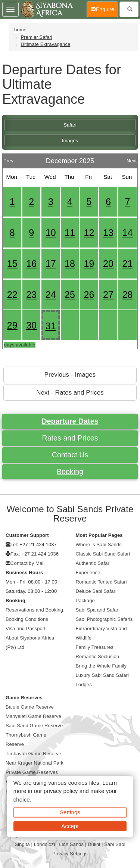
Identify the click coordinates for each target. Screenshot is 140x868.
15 (12, 264)
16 (31, 264)
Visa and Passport (26, 629)
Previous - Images (70, 375)
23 (31, 295)
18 (70, 264)
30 (31, 325)
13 (108, 233)
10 (51, 233)
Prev (8, 159)
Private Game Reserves (32, 772)
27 (108, 295)
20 (108, 264)
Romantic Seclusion (98, 657)
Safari (70, 125)
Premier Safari (36, 37)
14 (127, 233)
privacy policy (61, 791)
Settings (70, 812)
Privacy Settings (70, 854)
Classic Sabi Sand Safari (103, 554)
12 (89, 233)
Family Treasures (95, 647)
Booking (70, 472)
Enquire (105, 9)
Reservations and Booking (34, 610)
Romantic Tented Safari (101, 582)
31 (51, 326)
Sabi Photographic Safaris (104, 619)
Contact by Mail (27, 563)
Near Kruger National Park (35, 763)
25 (70, 295)
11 (70, 233)
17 (51, 264)
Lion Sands (71, 844)
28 (127, 295)
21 (127, 264)
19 (89, 264)
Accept (70, 826)
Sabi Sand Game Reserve (34, 726)
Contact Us (70, 455)
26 (89, 295)
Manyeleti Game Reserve (33, 716)
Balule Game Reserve (30, 707)
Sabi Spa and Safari (98, 610)
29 (12, 325)
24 (51, 295)
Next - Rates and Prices (70, 393)
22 (12, 295)
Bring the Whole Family (101, 666)
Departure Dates (70, 421)
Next (132, 159)
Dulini (94, 844)
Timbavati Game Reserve (33, 754)
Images (70, 141)
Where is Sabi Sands (99, 545)
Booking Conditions (27, 619)
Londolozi (45, 844)
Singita (22, 844)
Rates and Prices (70, 438)
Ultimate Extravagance (45, 44)
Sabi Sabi (115, 844)
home (20, 30)
